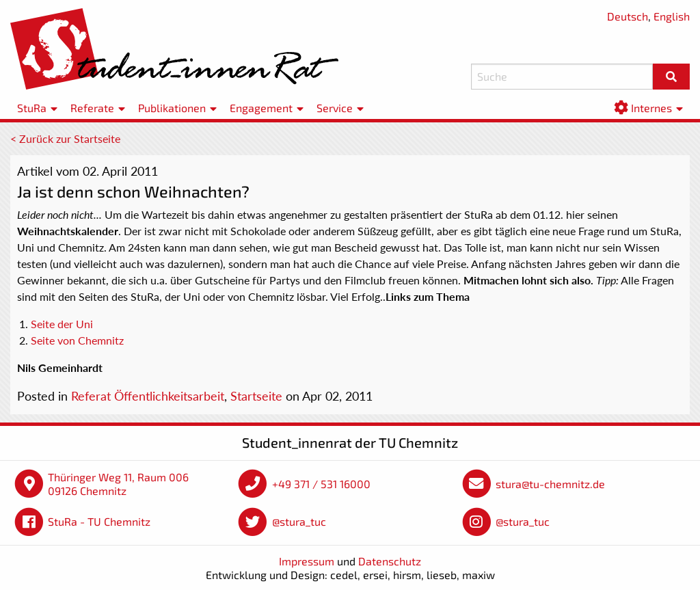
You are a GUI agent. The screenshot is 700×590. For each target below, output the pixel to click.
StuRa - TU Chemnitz (99, 521)
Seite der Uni (62, 324)
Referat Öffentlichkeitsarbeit (148, 396)
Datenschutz (390, 561)
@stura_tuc (299, 521)
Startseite (256, 396)
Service (335, 108)
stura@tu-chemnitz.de (550, 484)
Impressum (307, 561)
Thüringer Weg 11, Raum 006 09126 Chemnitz (118, 484)
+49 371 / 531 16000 (321, 484)
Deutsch (628, 16)
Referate (92, 108)
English (672, 16)
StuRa (32, 108)
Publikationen (172, 108)
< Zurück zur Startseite (65, 138)
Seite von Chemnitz (77, 340)
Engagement (261, 108)
